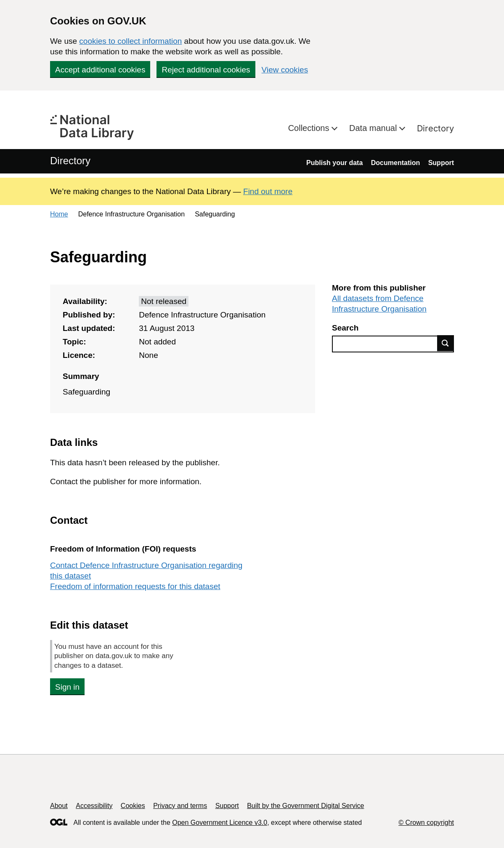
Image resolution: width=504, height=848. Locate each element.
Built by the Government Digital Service (305, 806)
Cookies (133, 806)
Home (59, 214)
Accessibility (94, 806)
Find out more (268, 191)
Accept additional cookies (100, 70)
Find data (446, 343)
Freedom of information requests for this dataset (135, 586)
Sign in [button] (67, 687)
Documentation (395, 163)
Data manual (374, 128)
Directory (435, 128)
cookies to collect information (130, 41)
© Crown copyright (426, 823)
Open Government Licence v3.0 (220, 823)
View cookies (285, 70)
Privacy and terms (180, 806)
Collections (310, 128)
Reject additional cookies (206, 70)
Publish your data (334, 163)
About (59, 806)
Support (441, 163)
